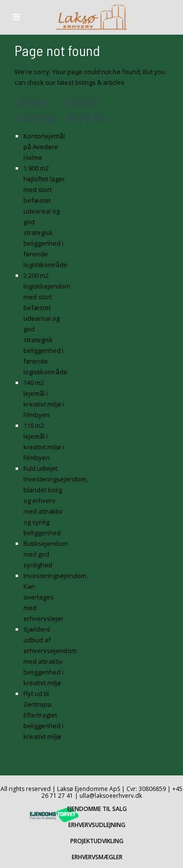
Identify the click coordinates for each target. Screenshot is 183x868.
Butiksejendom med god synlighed (46, 554)
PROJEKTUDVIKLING (97, 841)
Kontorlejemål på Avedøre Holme (44, 147)
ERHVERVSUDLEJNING (97, 825)
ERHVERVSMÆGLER (97, 857)
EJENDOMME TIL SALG (97, 809)
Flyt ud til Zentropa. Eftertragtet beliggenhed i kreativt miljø (43, 715)
